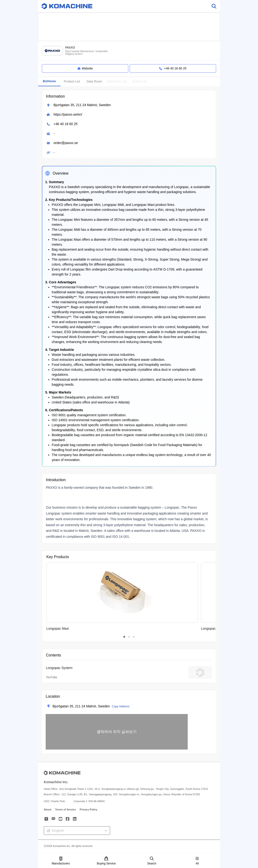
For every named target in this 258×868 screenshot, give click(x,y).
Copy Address (121, 706)
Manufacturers (61, 861)
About (48, 809)
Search (152, 861)
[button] (117, 732)
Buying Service (106, 861)
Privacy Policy (89, 809)
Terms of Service (66, 809)
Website (85, 68)
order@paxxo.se (66, 143)
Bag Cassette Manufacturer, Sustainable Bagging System (87, 53)
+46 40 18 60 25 (66, 124)
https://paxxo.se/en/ (68, 114)
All (197, 861)
